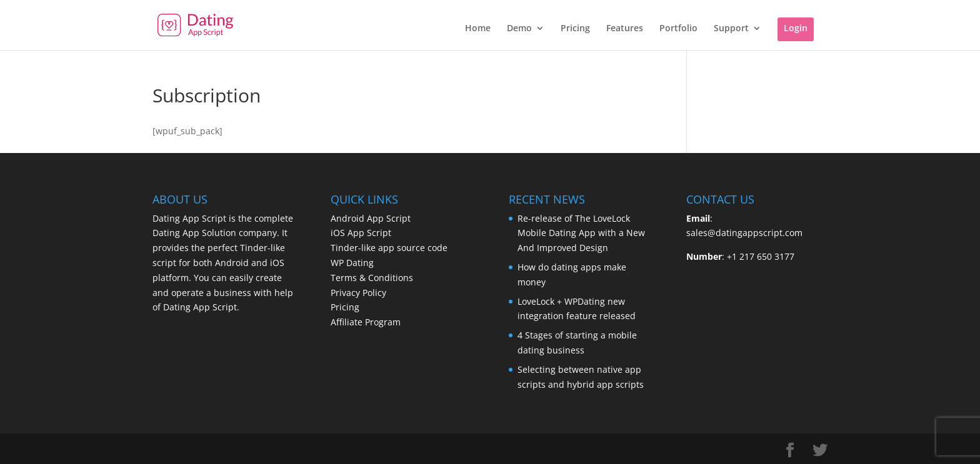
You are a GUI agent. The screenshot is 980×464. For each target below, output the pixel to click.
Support (731, 29)
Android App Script (371, 218)
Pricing (575, 29)
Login (796, 28)
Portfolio (678, 29)
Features (625, 29)
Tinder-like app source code (389, 248)
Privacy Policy (358, 293)
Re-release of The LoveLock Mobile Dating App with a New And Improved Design (581, 233)
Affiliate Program (366, 322)
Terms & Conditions (372, 278)
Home (478, 29)
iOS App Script (361, 233)
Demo (519, 29)
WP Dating (352, 263)
